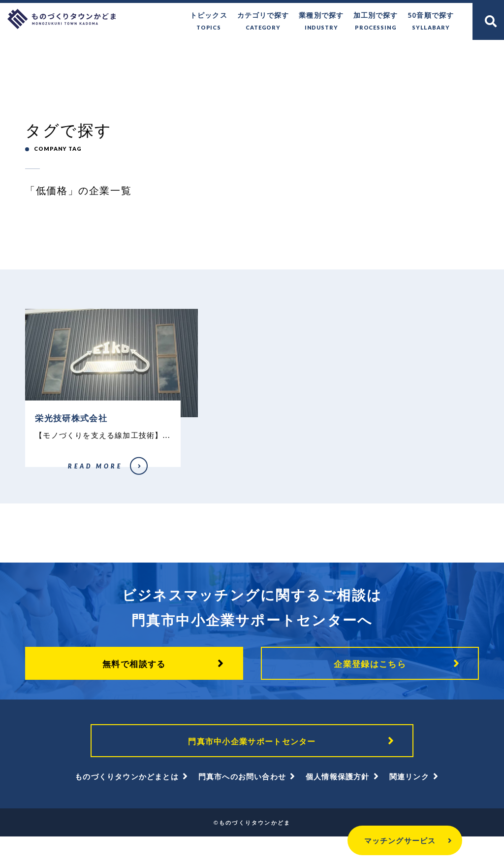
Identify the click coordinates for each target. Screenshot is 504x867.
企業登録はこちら (370, 688)
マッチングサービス (381, 840)
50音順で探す (432, 21)
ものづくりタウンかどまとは (127, 807)
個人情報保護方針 (338, 807)
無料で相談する (134, 688)
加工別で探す (380, 21)
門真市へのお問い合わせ (242, 807)
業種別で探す (329, 21)
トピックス (222, 21)
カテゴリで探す (274, 21)
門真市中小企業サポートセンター (252, 768)
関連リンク (409, 807)
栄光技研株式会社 (46, 489)
